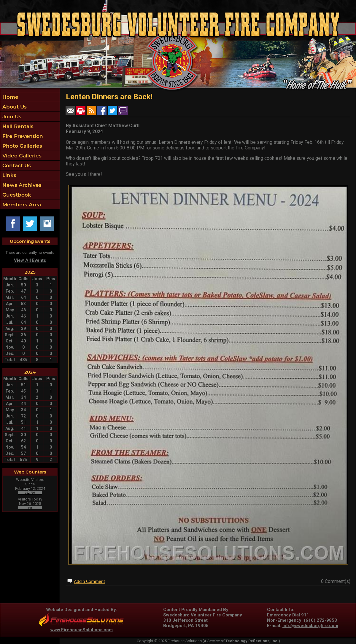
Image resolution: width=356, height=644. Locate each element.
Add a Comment (89, 581)
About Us (14, 107)
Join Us (11, 117)
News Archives (21, 185)
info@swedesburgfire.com (310, 626)
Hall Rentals (17, 126)
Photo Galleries (22, 146)
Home (10, 97)
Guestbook (16, 195)
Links (9, 175)
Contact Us (16, 165)
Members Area (21, 205)
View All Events (30, 260)
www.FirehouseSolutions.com (82, 630)
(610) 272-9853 (320, 620)
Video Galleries (21, 156)
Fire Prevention (22, 136)
